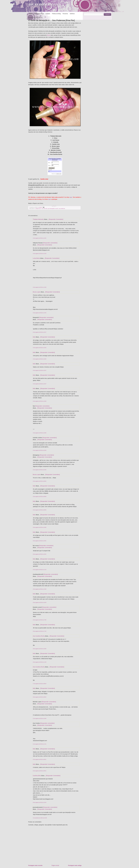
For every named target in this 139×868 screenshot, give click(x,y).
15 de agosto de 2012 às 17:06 (40, 620)
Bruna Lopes (37, 292)
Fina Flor (46, 208)
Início (31, 14)
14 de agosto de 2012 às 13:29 (40, 254)
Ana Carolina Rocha (39, 636)
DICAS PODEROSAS (43, 5)
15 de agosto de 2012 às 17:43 (40, 631)
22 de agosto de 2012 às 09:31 (40, 759)
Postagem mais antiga (75, 865)
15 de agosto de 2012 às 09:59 (40, 510)
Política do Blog (56, 14)
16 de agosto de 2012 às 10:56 (40, 649)
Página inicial (55, 865)
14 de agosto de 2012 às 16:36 (40, 348)
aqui (71, 197)
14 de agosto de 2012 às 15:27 (40, 332)
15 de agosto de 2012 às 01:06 (40, 470)
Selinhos (72, 14)
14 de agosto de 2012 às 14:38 (40, 287)
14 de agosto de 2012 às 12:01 (40, 238)
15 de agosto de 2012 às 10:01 (40, 541)
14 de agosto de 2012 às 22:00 (40, 450)
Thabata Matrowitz (38, 219)
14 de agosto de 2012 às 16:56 (40, 433)
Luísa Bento (36, 258)
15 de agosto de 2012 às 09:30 (40, 481)
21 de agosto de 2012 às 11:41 (40, 744)
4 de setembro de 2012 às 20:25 (40, 818)
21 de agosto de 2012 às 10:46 (40, 718)
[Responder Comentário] (56, 219)
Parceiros (65, 14)
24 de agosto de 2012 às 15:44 (40, 802)
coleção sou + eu (39, 208)
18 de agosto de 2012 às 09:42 (40, 697)
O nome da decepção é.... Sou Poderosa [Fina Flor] (52, 20)
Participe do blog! (39, 14)
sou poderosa (62, 208)
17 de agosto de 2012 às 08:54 (40, 684)
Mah (34, 337)
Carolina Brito (37, 776)
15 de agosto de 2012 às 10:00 (40, 527)
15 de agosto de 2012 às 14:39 (40, 589)
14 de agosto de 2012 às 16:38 (40, 401)
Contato (48, 14)
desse (49, 35)
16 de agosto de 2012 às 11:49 (40, 662)
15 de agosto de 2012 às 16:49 (40, 602)
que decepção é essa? (53, 208)
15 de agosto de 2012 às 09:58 (40, 497)
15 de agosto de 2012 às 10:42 (40, 554)
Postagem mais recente (35, 865)
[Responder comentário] (50, 243)
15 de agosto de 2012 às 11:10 (40, 570)
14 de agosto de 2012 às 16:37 (40, 370)
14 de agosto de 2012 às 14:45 (40, 313)
